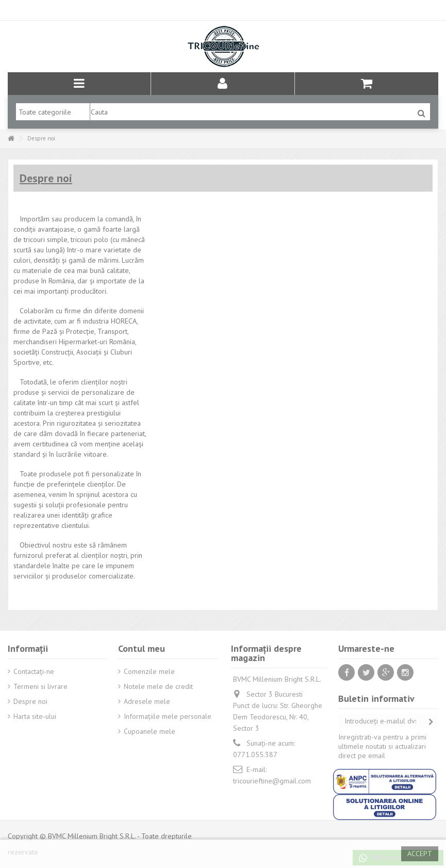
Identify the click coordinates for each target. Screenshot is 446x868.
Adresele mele (147, 701)
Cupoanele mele (150, 731)
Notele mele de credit (158, 686)
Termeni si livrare (40, 686)
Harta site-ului (35, 716)
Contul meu (142, 648)
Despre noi (30, 701)
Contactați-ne (34, 671)
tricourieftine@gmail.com (272, 781)
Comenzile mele (149, 671)
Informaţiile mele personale (168, 716)
